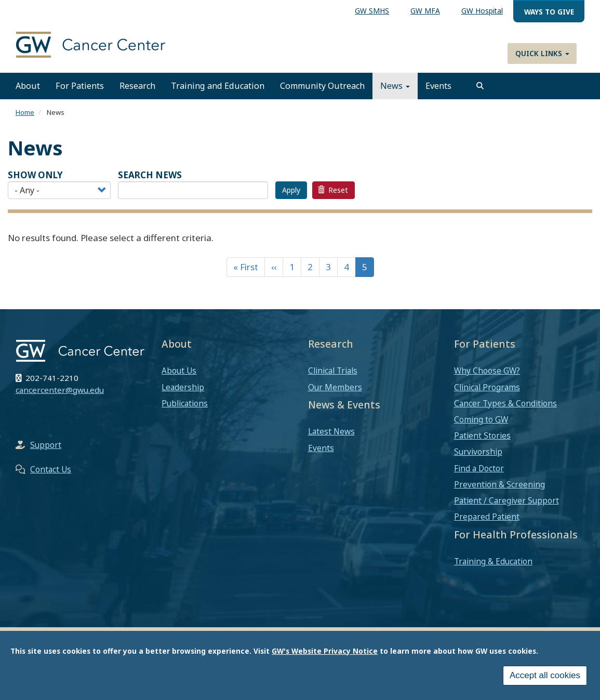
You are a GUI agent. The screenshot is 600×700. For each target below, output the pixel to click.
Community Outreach (322, 86)
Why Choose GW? (487, 371)
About (28, 86)
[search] (480, 86)
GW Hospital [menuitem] (482, 11)
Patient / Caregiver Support (506, 500)
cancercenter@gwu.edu (60, 390)
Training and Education (218, 86)
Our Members (335, 387)
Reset (333, 190)
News (395, 86)
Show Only (35, 175)
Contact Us (51, 469)
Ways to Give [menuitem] (549, 12)
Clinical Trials (333, 371)
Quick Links (542, 53)
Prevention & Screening (499, 484)
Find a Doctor (479, 468)
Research (137, 86)
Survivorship (478, 452)
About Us (179, 371)
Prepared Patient (487, 517)
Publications (185, 403)
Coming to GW (481, 419)
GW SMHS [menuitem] (372, 11)
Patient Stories (482, 435)
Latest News (331, 431)
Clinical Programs (487, 387)
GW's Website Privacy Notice (325, 651)
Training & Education (493, 561)
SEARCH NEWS (150, 175)
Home (25, 112)
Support (46, 445)
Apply (291, 190)
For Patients (80, 86)
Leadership (183, 387)
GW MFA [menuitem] (425, 11)
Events (438, 86)
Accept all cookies (545, 675)
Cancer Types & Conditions (505, 403)
